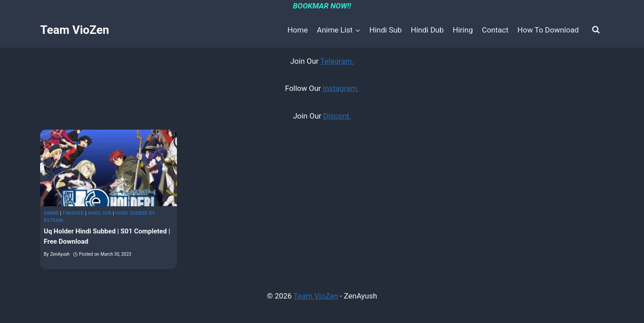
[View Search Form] (596, 30)
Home (298, 30)
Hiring (463, 30)
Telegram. (337, 61)
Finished (74, 213)
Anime (51, 213)
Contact (495, 30)
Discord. (337, 116)
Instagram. (341, 88)
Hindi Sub (386, 30)
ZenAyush (60, 254)
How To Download (548, 30)
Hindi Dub (427, 30)
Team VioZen (316, 296)
